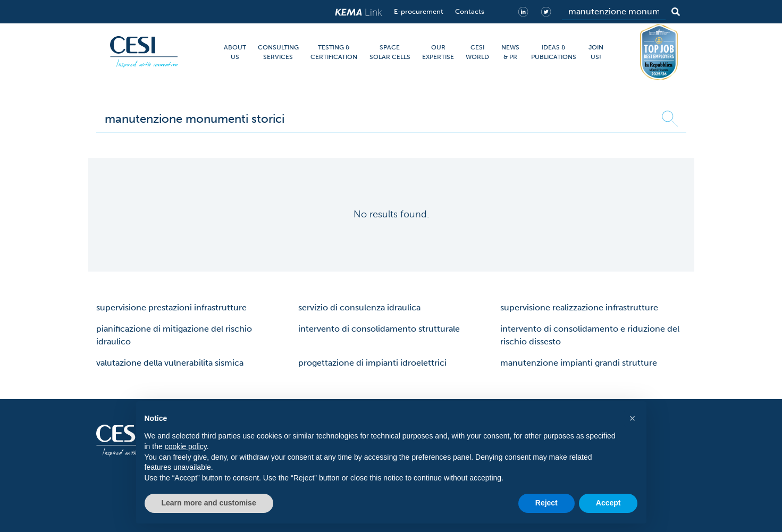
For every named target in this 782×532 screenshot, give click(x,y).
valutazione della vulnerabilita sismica (170, 363)
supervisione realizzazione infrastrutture (579, 307)
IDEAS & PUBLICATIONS (554, 52)
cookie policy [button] (186, 446)
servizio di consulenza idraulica (359, 307)
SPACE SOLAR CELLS (390, 52)
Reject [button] (546, 503)
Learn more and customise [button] (209, 503)
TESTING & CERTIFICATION (334, 52)
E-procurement (419, 11)
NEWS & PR (510, 52)
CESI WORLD (477, 52)
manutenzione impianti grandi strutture (579, 363)
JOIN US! (596, 52)
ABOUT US (235, 52)
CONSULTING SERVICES (278, 52)
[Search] (614, 12)
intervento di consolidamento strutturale (379, 329)
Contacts (470, 11)
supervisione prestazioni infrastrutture (171, 307)
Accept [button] (608, 503)
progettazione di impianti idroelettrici (372, 363)
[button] (633, 418)
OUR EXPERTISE (438, 52)
